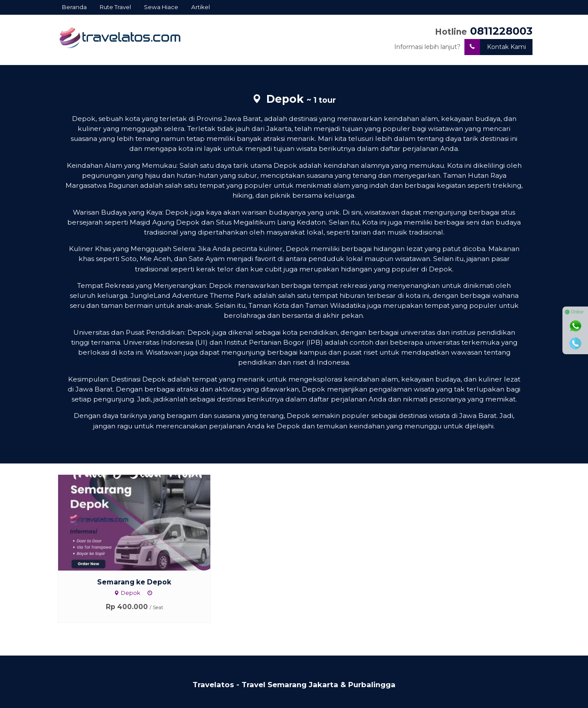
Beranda (74, 7)
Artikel (201, 7)
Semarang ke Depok (134, 582)
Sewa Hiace (161, 7)
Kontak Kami (495, 47)
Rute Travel (115, 7)
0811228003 (501, 31)
